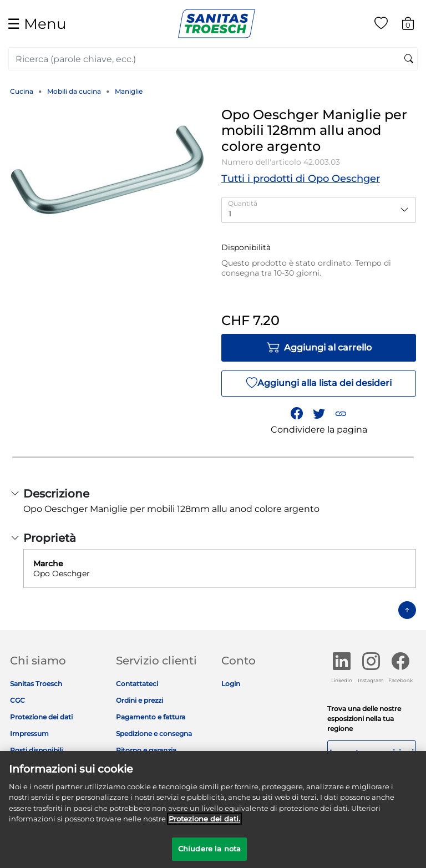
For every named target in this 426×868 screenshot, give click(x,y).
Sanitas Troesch (36, 684)
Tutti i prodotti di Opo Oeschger (301, 179)
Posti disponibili (36, 750)
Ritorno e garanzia (146, 750)
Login (231, 684)
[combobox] (213, 59)
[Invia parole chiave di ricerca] (409, 59)
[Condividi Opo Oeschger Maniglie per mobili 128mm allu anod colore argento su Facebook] (297, 414)
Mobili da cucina (74, 91)
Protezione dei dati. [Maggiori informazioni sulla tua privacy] (204, 824)
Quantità (243, 203)
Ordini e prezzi (140, 700)
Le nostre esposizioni (372, 753)
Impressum (29, 734)
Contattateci (137, 684)
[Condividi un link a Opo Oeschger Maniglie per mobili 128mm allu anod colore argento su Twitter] (319, 414)
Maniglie (129, 91)
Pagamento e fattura (151, 717)
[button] (341, 414)
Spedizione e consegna (154, 734)
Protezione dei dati (41, 717)
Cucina (22, 91)
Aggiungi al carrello (319, 348)
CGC (17, 700)
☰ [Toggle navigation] (37, 24)
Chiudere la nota (209, 854)
